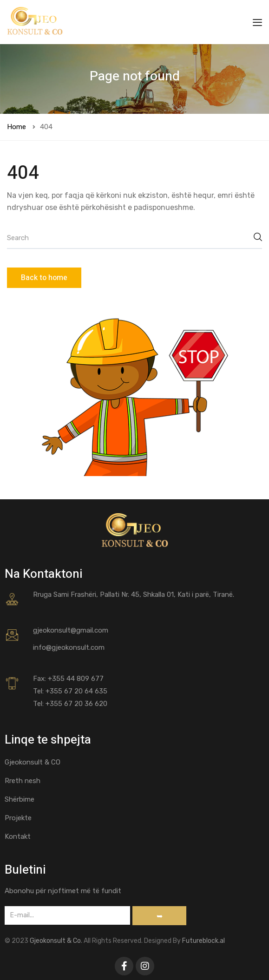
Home (16, 127)
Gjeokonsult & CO (33, 762)
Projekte (18, 818)
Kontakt (18, 836)
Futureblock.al (203, 941)
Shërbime (20, 799)
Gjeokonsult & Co (55, 941)
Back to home (44, 278)
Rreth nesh (23, 781)
